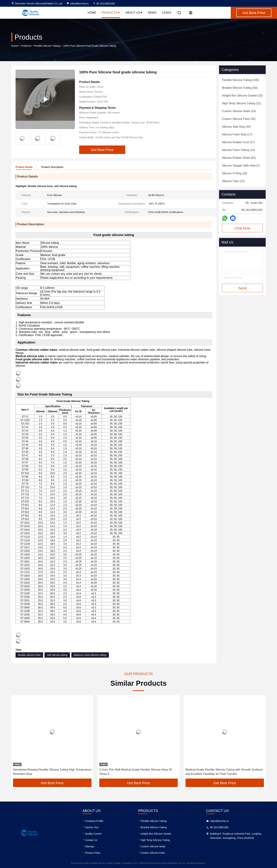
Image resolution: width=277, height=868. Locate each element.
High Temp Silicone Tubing (155, 840)
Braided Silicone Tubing (154, 827)
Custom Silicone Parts (153, 853)
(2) (241, 166)
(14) (238, 150)
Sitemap (89, 846)
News (152, 13)
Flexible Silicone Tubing (47, 46)
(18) (235, 173)
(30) (236, 127)
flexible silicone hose (29, 655)
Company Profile (94, 821)
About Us (134, 13)
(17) (237, 134)
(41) (239, 158)
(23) (242, 96)
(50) (240, 88)
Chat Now (242, 228)
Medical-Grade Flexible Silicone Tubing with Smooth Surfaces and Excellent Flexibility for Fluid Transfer (224, 772)
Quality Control (93, 834)
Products (111, 13)
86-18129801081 (104, 4)
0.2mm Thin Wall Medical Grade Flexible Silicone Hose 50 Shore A (136, 772)
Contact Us (91, 840)
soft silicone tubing (57, 655)
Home (92, 13)
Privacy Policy (93, 853)
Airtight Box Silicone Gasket (156, 834)
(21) (241, 103)
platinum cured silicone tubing (90, 655)
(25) (239, 119)
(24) (239, 111)
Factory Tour (92, 827)
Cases (167, 13)
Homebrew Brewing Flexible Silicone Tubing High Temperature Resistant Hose (52, 772)
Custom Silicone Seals (153, 846)
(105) (240, 80)
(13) (233, 181)
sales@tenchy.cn (78, 4)
